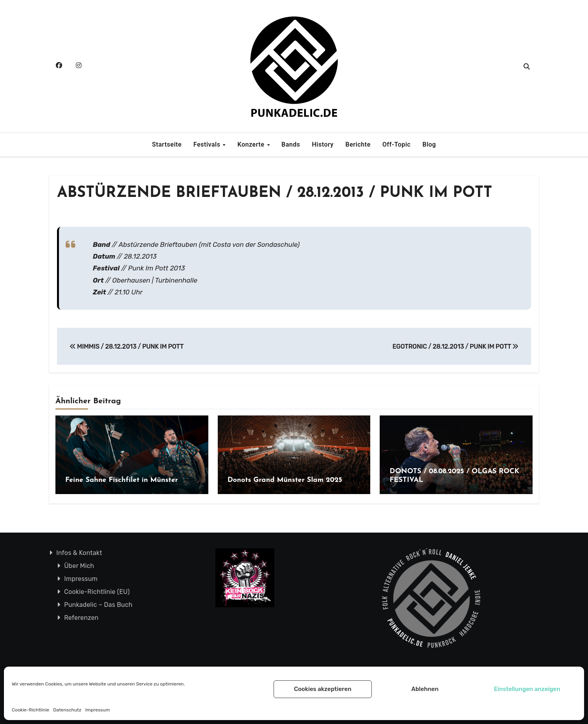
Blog (429, 144)
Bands (291, 144)
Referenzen (81, 618)
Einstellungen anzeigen (527, 689)
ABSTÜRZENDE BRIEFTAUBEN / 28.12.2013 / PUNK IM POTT (275, 193)
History (323, 144)
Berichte (358, 144)
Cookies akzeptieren (323, 689)
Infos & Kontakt (79, 553)
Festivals (208, 144)
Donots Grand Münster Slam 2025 (285, 480)
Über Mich (79, 566)
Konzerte (252, 144)
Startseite (167, 144)
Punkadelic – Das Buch (98, 605)
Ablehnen (425, 689)
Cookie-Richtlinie (30, 710)
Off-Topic (397, 144)
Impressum (97, 710)
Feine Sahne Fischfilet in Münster (122, 480)
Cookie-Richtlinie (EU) (97, 592)
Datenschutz (67, 710)
